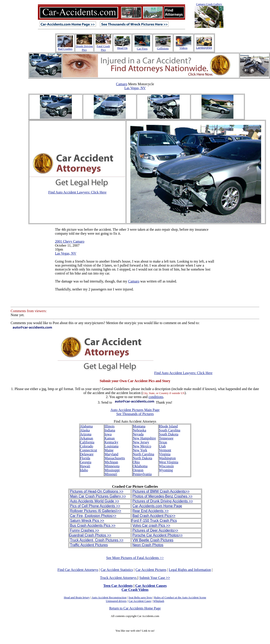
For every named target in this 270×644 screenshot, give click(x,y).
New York (140, 450)
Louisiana (111, 446)
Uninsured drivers (116, 601)
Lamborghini (204, 48)
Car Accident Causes (151, 586)
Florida (85, 458)
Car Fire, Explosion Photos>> (93, 516)
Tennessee (166, 438)
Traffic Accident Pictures (89, 545)
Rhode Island (168, 426)
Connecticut (89, 450)
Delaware (87, 454)
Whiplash (159, 601)
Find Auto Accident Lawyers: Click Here (77, 192)
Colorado (87, 446)
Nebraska (139, 430)
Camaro (122, 84)
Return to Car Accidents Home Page (135, 608)
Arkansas (87, 438)
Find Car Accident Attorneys (78, 570)
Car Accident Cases (140, 601)
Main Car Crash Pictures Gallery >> (98, 496)
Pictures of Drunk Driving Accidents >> (163, 501)
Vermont (165, 450)
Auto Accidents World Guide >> (95, 501)
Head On (122, 48)
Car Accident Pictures (151, 570)
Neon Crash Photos (148, 545)
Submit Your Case (155, 578)
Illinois (109, 426)
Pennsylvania (142, 474)
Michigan (111, 462)
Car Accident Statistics (117, 570)
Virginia (165, 454)
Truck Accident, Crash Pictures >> (97, 540)
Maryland (111, 454)
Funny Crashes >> (85, 530)
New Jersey (141, 442)
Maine (109, 450)
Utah (162, 446)
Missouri (111, 474)
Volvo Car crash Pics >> (151, 525)
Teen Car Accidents (118, 586)
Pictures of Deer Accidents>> (155, 530)
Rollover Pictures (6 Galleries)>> (96, 511)
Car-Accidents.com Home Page (157, 506)
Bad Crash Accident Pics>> (154, 516)
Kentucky (111, 442)
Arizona (86, 434)
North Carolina (143, 454)
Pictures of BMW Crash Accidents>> (161, 491)
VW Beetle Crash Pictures (153, 540)
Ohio (136, 462)
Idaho (84, 470)
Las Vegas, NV (135, 88)
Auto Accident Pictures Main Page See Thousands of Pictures (135, 412)
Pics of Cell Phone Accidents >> (95, 506)
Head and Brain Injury (77, 597)
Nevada (138, 434)
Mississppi (112, 470)
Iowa (108, 434)
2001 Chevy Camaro (70, 241)
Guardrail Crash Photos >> (90, 535)
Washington (167, 458)
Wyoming (166, 470)
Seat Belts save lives (140, 597)
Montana (139, 426)
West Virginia (169, 462)
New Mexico (142, 446)
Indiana (110, 430)
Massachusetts (115, 458)
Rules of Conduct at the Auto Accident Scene (180, 597)
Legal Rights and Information (190, 570)
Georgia (86, 462)
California (87, 442)
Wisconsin (166, 466)
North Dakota (143, 458)
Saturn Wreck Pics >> (87, 521)
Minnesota (112, 466)
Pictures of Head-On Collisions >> (97, 491)
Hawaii (85, 466)
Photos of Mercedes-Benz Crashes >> (162, 496)
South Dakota (169, 434)
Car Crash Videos (135, 590)
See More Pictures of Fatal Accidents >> (135, 558)
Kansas (110, 438)
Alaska (85, 430)
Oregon (138, 470)
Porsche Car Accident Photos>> (157, 535)
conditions (156, 397)
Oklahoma (140, 466)
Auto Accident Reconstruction (109, 597)
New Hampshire (144, 438)
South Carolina (170, 430)
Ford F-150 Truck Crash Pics (154, 521)
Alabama (86, 426)
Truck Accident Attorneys (119, 578)
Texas (163, 442)
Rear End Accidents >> (151, 511)
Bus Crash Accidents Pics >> (93, 525)
